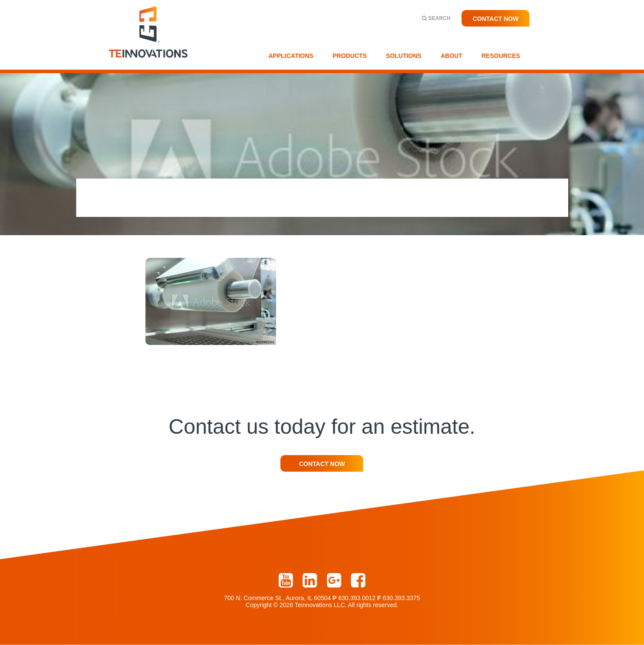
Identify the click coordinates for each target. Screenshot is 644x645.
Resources (501, 56)
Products (350, 56)
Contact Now (496, 19)
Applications (291, 56)
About (452, 56)
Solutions (404, 56)
